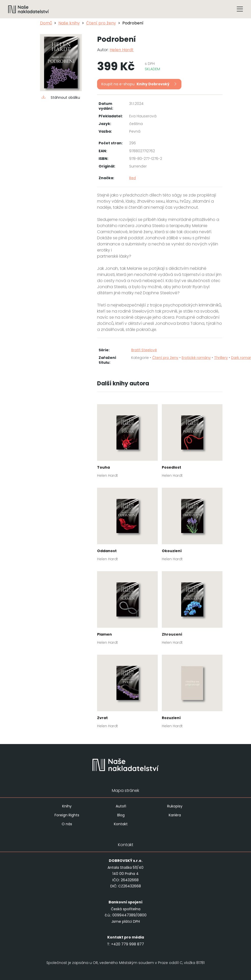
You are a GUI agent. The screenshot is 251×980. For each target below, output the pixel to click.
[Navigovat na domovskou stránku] (29, 9)
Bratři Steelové (144, 350)
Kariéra (175, 815)
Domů (46, 23)
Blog (121, 815)
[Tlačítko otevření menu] (240, 9)
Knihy (67, 806)
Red (133, 178)
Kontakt (121, 824)
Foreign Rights (67, 815)
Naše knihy (69, 23)
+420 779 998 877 (128, 944)
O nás (67, 824)
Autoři (121, 806)
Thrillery (221, 358)
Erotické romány (196, 358)
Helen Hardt (122, 50)
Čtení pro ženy (101, 23)
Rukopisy (175, 806)
